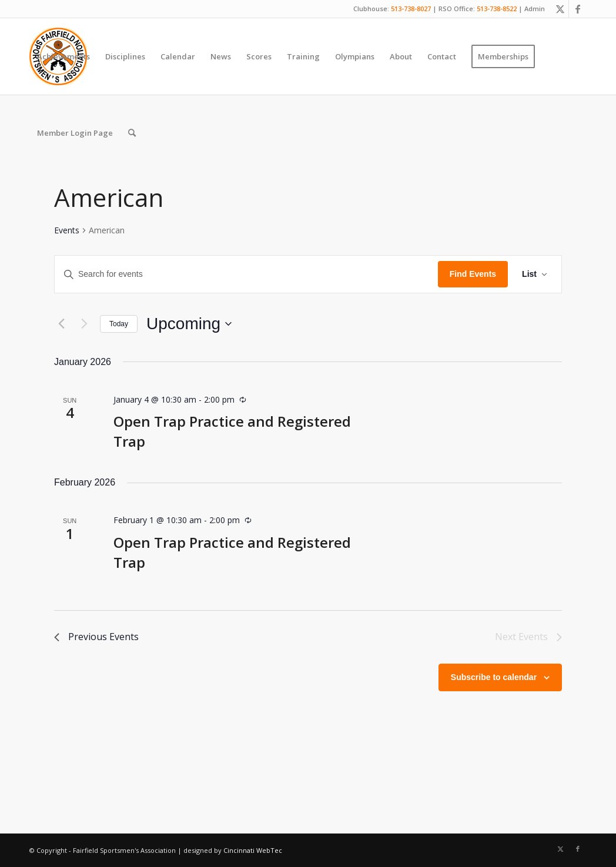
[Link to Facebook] (578, 9)
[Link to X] (560, 9)
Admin (535, 9)
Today (119, 324)
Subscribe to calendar (494, 677)
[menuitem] (63, 56)
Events (67, 230)
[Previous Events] (61, 324)
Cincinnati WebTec (253, 850)
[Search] (132, 133)
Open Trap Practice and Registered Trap (232, 552)
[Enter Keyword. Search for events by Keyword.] (246, 274)
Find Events (473, 274)
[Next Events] (84, 324)
